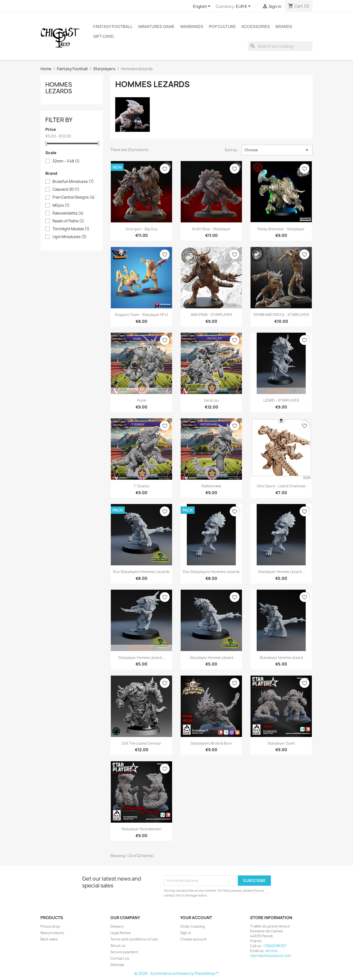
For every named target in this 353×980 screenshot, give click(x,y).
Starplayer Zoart (281, 743)
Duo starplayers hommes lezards (141, 572)
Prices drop (50, 926)
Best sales (49, 939)
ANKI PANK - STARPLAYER (211, 315)
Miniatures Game (156, 27)
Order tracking (192, 926)
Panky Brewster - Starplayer (281, 229)
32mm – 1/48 (66, 161)
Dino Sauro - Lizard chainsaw (281, 486)
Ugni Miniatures (70, 237)
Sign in (186, 933)
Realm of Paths (68, 221)
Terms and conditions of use (134, 939)
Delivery (117, 926)
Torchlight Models (71, 229)
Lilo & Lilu (211, 400)
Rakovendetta (68, 213)
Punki (142, 400)
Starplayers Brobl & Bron (211, 743)
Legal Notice (121, 933)
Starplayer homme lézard (211, 658)
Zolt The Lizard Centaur (141, 743)
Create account (194, 939)
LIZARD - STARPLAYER (281, 400)
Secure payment (124, 952)
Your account (196, 918)
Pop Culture (222, 27)
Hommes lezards (59, 88)
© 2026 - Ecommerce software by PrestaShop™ (177, 973)
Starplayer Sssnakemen (142, 829)
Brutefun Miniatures (73, 182)
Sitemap (117, 965)
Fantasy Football (113, 27)
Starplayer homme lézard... (281, 572)
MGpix (61, 205)
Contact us (120, 958)
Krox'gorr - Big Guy (142, 229)
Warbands (192, 27)
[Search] (280, 46)
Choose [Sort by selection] (277, 150)
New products (52, 933)
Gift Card (103, 36)
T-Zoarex (141, 486)
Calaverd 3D (66, 190)
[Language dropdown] (202, 7)
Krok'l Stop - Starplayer (211, 229)
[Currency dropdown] (244, 7)
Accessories (256, 27)
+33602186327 (275, 946)
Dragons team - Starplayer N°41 (141, 315)
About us (118, 946)
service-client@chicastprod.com (271, 953)
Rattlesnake (211, 486)
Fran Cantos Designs (74, 197)
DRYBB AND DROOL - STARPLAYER (281, 315)
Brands (284, 27)
